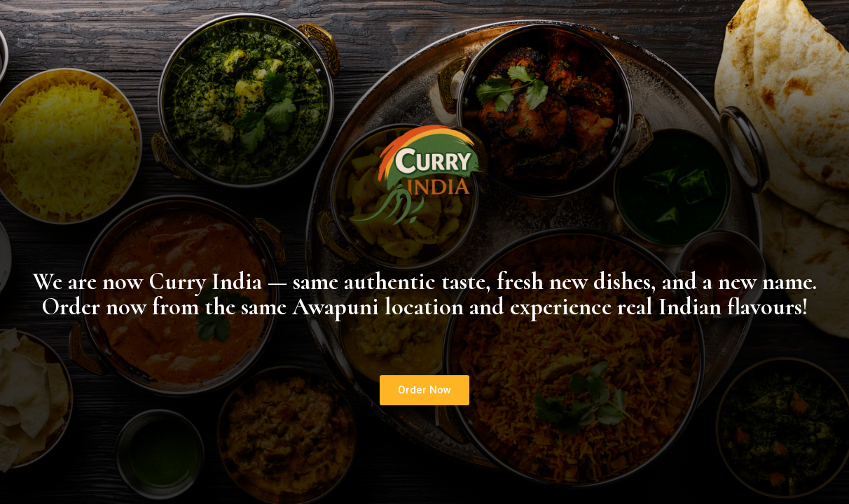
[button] (424, 390)
